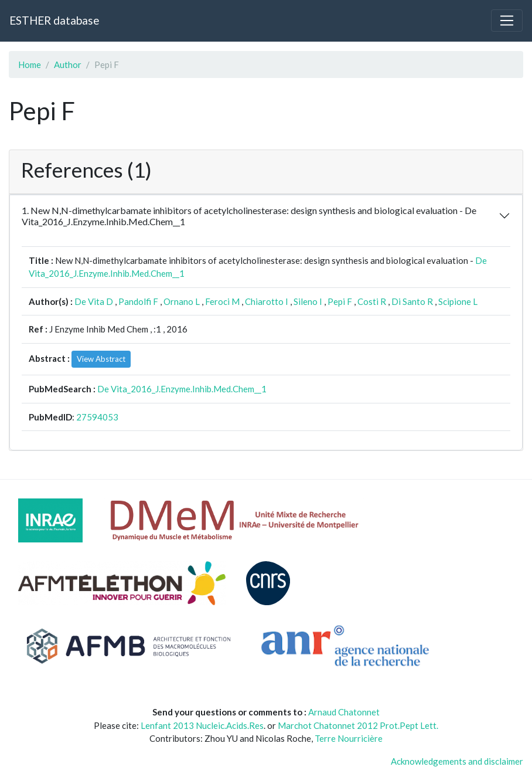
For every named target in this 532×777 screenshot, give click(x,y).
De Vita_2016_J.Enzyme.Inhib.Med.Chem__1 (182, 389)
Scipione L (458, 301)
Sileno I (308, 301)
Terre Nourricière (349, 738)
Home (30, 65)
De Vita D (94, 301)
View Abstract (101, 359)
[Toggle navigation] (507, 21)
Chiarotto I (267, 301)
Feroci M (222, 301)
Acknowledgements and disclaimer (457, 761)
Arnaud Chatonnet (344, 712)
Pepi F (340, 301)
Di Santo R (412, 301)
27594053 (97, 417)
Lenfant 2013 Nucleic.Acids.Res (202, 725)
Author (68, 65)
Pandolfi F (138, 301)
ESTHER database (54, 20)
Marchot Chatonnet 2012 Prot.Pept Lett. (358, 725)
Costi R (372, 301)
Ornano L (182, 301)
